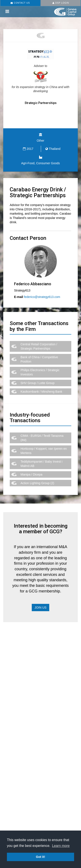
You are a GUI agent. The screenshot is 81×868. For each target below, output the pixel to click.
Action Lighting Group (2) (37, 483)
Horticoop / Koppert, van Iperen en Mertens (44, 451)
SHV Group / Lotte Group (37, 383)
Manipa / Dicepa (31, 474)
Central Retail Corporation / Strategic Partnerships (39, 346)
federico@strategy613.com (42, 297)
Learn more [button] (61, 846)
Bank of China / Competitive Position (39, 359)
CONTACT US (20, 3)
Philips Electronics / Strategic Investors (40, 372)
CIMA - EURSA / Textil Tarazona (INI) (42, 438)
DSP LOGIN (61, 3)
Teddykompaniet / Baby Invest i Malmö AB (41, 464)
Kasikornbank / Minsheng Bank (41, 392)
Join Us (40, 608)
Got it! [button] (40, 857)
